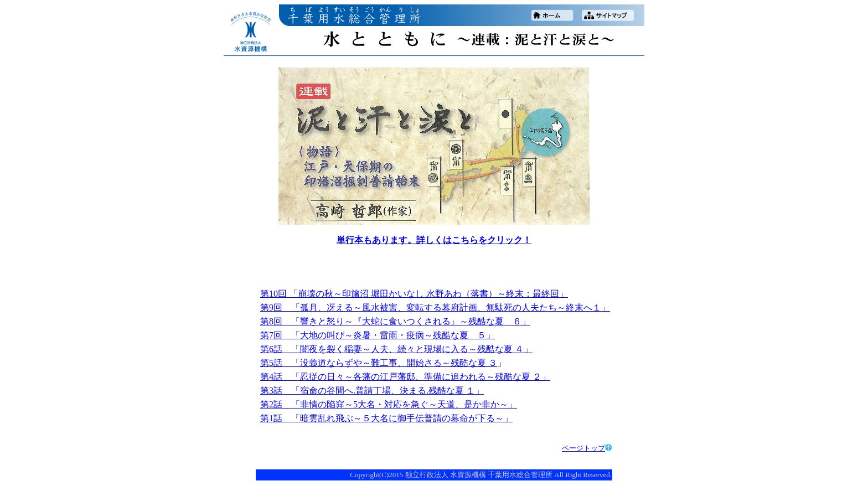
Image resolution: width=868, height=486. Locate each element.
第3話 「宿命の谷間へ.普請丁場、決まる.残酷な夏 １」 (372, 391)
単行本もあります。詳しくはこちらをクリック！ (434, 240)
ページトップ (587, 448)
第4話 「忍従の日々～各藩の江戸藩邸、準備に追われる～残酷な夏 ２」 (405, 377)
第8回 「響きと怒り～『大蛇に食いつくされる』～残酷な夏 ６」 (395, 321)
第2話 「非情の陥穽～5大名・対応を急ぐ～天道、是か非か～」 (389, 404)
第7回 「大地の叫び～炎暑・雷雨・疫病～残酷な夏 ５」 (378, 335)
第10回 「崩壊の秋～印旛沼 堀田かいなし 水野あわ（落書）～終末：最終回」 (414, 294)
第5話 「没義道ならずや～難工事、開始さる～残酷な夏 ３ (379, 363)
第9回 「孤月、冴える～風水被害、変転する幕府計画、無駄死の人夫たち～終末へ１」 (435, 307)
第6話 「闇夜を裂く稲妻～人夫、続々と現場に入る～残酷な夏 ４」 (396, 349)
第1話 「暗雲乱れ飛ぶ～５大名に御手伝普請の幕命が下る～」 (386, 418)
